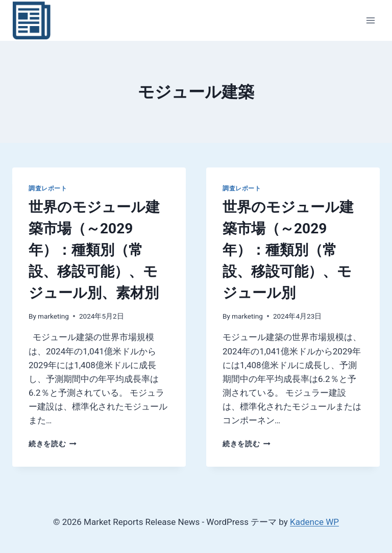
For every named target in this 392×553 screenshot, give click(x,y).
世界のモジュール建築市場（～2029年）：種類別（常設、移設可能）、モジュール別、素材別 (94, 250)
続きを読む (53, 444)
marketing (53, 316)
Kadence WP (314, 522)
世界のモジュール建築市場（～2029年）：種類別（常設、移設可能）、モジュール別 (288, 250)
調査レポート (48, 188)
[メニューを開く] (370, 20)
